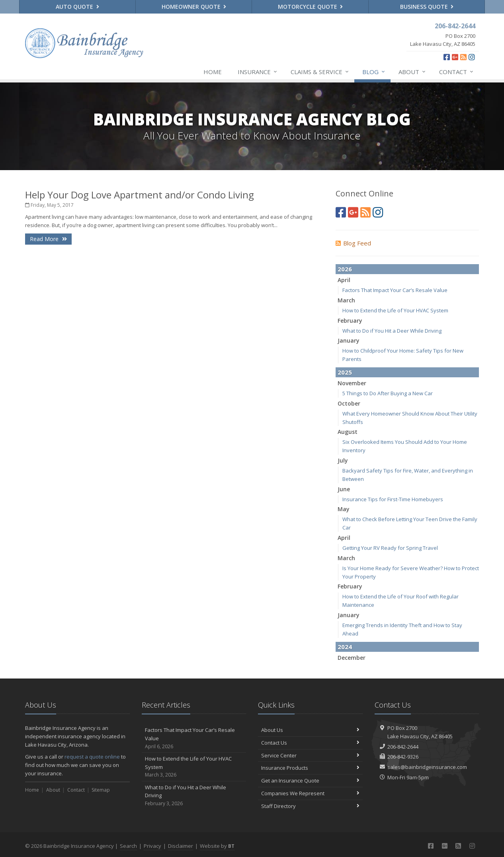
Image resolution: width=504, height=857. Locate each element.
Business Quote (427, 7)
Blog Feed (353, 243)
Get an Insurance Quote (310, 781)
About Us (310, 730)
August (348, 432)
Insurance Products (310, 768)
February (350, 321)
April (344, 280)
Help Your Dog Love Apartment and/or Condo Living (140, 195)
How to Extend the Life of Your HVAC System (395, 310)
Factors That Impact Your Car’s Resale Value (395, 290)
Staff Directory (310, 806)
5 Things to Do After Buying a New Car (388, 393)
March (346, 300)
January (349, 340)
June (344, 489)
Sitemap (101, 790)
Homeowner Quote (194, 7)
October (349, 403)
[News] (463, 57)
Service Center (310, 755)
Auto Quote (77, 7)
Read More (48, 239)
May (344, 509)
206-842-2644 (403, 747)
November (352, 383)
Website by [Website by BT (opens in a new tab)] (217, 846)
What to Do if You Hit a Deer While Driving (392, 331)
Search (128, 846)
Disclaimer (181, 846)
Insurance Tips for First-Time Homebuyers (393, 499)
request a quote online (92, 757)
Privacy (152, 846)
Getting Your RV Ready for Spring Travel (390, 548)
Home (213, 72)
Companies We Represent (310, 793)
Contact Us (310, 743)
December (352, 658)
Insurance (258, 72)
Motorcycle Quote (311, 7)
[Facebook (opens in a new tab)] (447, 57)
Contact (457, 72)
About (412, 72)
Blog (374, 72)
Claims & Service (320, 72)
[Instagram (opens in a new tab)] (472, 57)
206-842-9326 (403, 757)
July (343, 460)
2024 (345, 647)
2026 (345, 269)
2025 (345, 372)
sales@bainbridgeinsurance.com (427, 767)
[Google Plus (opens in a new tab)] (455, 57)
